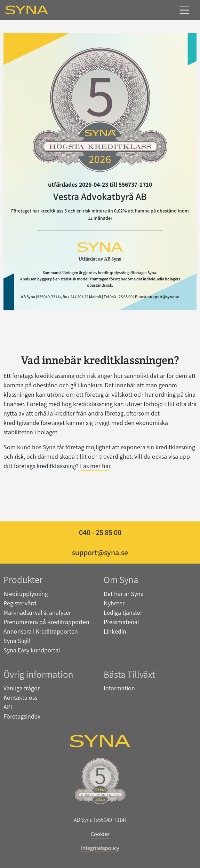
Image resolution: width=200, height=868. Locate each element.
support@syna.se (100, 552)
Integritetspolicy (100, 848)
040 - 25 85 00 (100, 532)
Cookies (100, 834)
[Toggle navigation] (184, 10)
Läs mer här (95, 466)
